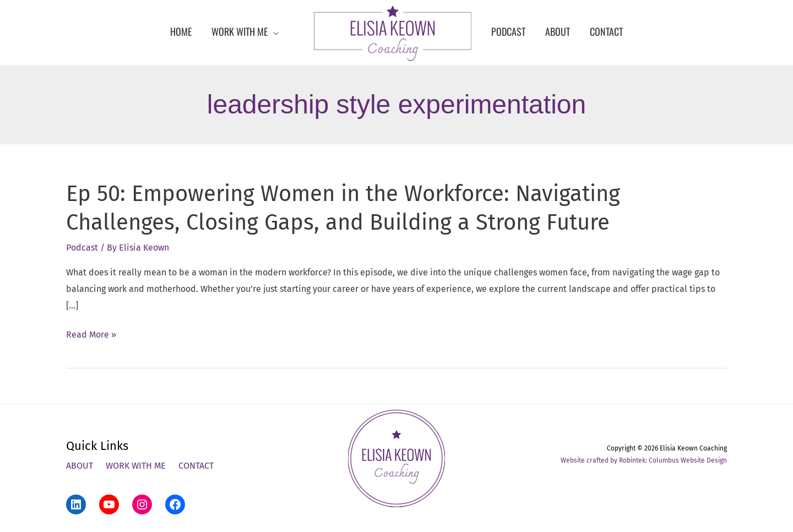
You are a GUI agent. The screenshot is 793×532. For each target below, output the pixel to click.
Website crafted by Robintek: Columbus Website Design (644, 460)
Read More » (91, 335)
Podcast (82, 248)
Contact (196, 466)
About (80, 466)
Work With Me (136, 466)
